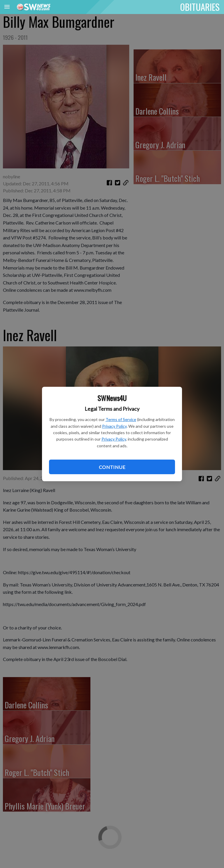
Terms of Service (121, 419)
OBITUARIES (200, 7)
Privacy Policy (114, 426)
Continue (112, 467)
